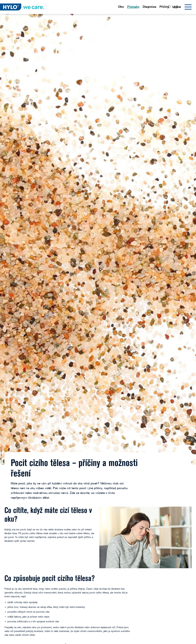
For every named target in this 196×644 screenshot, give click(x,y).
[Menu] (188, 7)
